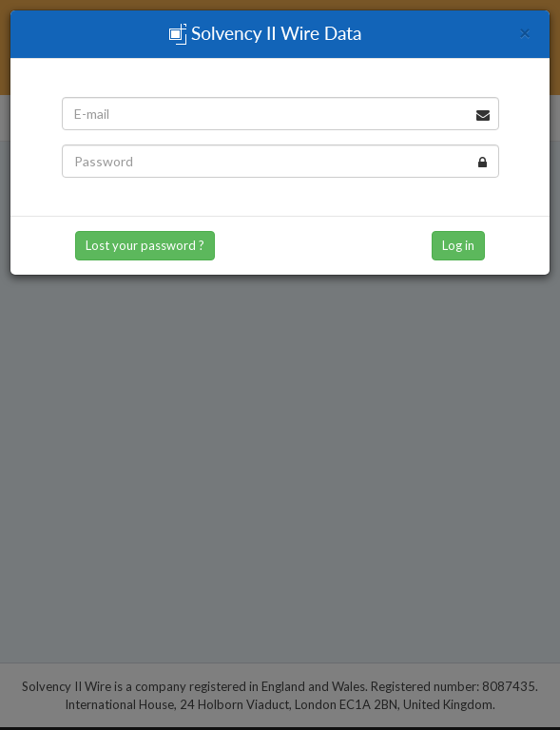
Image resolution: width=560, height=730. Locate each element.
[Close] (525, 32)
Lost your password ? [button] (145, 245)
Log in (458, 245)
